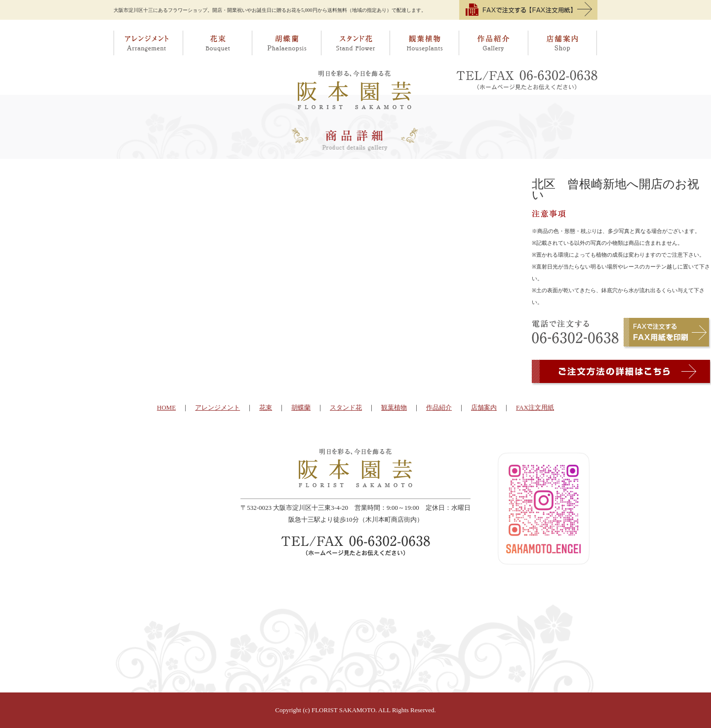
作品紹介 (494, 43)
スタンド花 (355, 43)
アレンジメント (148, 43)
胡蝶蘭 (286, 43)
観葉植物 (425, 43)
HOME (166, 407)
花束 (217, 43)
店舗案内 (563, 43)
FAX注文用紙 (535, 407)
